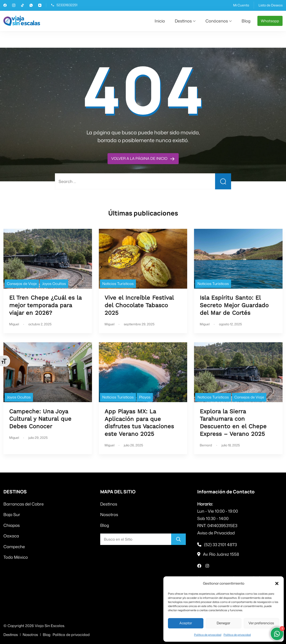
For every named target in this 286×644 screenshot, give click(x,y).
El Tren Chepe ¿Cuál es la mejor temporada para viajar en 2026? (45, 305)
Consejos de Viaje (22, 284)
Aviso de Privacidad (216, 533)
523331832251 (67, 5)
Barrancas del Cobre (24, 504)
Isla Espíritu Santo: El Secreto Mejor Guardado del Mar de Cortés (234, 305)
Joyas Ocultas (54, 284)
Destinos (183, 21)
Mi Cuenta (241, 5)
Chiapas (12, 525)
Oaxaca (11, 536)
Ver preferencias (261, 623)
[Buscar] (178, 539)
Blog (246, 21)
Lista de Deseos (271, 5)
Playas (145, 397)
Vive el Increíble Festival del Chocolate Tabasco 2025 (139, 305)
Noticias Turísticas (118, 284)
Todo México (16, 557)
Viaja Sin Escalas (50, 626)
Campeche (14, 547)
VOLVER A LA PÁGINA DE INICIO (140, 158)
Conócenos (217, 21)
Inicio (160, 21)
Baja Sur (12, 514)
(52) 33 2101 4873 (220, 544)
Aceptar (186, 623)
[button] (277, 583)
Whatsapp (270, 21)
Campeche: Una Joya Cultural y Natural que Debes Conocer (40, 419)
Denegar (223, 623)
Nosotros (109, 514)
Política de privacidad (208, 635)
